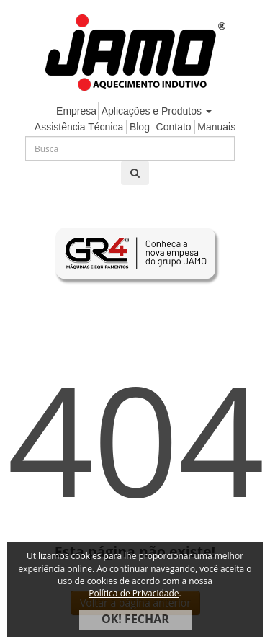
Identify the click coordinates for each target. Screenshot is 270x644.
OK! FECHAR (135, 619)
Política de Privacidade (134, 593)
